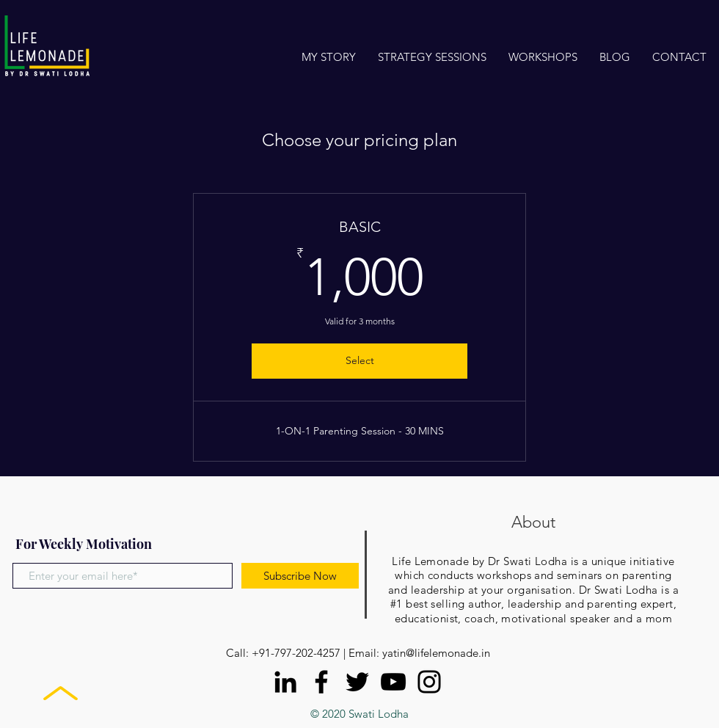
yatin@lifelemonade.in (436, 653)
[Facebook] (321, 682)
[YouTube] (393, 682)
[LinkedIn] (285, 682)
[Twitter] (357, 682)
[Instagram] (429, 682)
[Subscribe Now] (300, 576)
